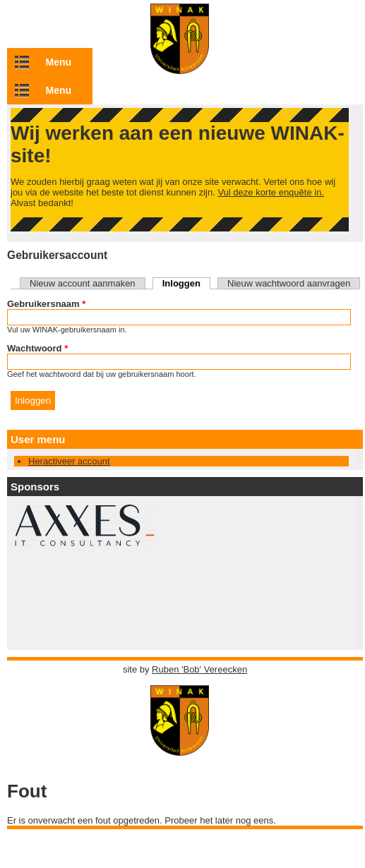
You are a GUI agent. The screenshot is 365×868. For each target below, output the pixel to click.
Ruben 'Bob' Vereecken (199, 669)
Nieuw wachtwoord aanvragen (289, 283)
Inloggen (186, 283)
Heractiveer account (69, 461)
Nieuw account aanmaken (83, 283)
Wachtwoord (37, 348)
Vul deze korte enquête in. (271, 192)
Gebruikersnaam (46, 304)
